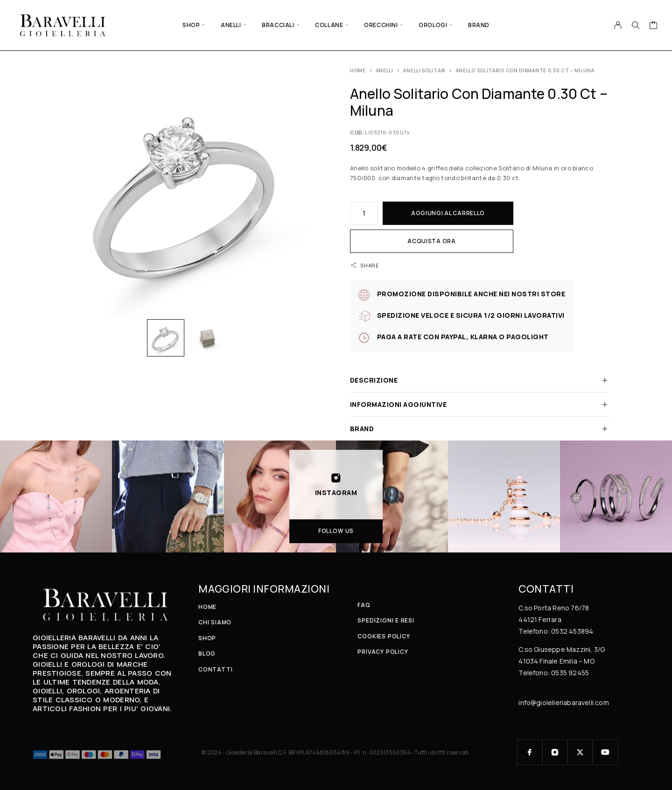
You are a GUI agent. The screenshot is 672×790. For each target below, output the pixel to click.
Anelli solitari (424, 70)
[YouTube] (605, 752)
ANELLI (231, 25)
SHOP (191, 25)
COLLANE (329, 25)
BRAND (479, 25)
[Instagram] (555, 752)
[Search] (636, 25)
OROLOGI (433, 25)
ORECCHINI (381, 25)
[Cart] (654, 26)
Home (358, 70)
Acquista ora (432, 241)
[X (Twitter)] (580, 752)
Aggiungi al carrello (448, 213)
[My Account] (618, 25)
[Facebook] (530, 752)
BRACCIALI (278, 25)
